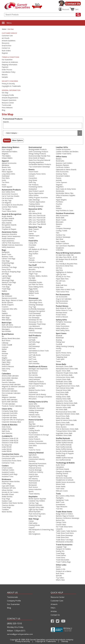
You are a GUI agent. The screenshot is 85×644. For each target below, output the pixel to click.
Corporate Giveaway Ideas (11, 422)
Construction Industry (37, 459)
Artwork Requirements (10, 98)
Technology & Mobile (65, 463)
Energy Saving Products (37, 154)
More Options (17, 140)
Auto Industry (34, 457)
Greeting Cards (34, 406)
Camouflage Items (35, 302)
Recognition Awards (9, 225)
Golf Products (35, 335)
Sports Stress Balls (63, 423)
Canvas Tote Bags (9, 259)
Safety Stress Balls (63, 418)
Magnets (5, 154)
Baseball (59, 336)
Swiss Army (6, 369)
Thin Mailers (6, 156)
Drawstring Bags (8, 263)
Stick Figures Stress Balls (65, 425)
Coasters (5, 307)
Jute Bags (5, 274)
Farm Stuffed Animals (64, 445)
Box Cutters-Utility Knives (65, 496)
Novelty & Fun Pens (63, 277)
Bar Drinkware (7, 296)
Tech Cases (60, 489)
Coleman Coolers (8, 470)
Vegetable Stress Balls (64, 433)
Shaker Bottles (7, 497)
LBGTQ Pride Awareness (11, 243)
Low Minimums (34, 326)
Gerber (4, 349)
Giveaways (33, 298)
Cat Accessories (62, 297)
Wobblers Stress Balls (64, 435)
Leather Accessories (63, 149)
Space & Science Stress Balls (66, 420)
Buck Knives (6, 341)
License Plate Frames (10, 207)
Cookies (32, 247)
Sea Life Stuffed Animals (65, 451)
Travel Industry (34, 494)
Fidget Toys (33, 274)
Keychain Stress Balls (36, 507)
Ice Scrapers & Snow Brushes (12, 205)
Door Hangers (7, 149)
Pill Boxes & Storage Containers (40, 397)
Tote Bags (6, 287)
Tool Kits (59, 509)
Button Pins (60, 520)
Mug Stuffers (33, 254)
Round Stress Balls (63, 416)
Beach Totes (6, 254)
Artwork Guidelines (9, 41)
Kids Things (34, 519)
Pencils (58, 283)
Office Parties (34, 195)
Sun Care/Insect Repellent (65, 246)
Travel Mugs (6, 507)
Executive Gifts (35, 209)
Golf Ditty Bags (34, 342)
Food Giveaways (35, 313)
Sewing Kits (60, 551)
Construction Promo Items (12, 461)
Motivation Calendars (10, 391)
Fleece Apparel (7, 172)
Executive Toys (35, 227)
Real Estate (33, 483)
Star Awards (6, 227)
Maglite (5, 358)
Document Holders (63, 176)
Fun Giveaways (34, 318)
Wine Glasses (7, 320)
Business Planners (62, 165)
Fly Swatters (33, 433)
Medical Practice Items (37, 390)
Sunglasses (60, 248)
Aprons (31, 422)
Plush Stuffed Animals (64, 447)
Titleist (4, 371)
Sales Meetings (34, 200)
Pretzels (32, 260)
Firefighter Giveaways (64, 322)
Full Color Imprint (35, 315)
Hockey (59, 348)
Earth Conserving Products (38, 152)
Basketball (60, 338)
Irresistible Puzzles (35, 282)
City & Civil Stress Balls (64, 375)
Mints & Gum (33, 251)
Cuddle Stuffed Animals (64, 443)
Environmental (35, 147)
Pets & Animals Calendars (11, 393)
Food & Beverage (35, 470)
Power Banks (61, 486)
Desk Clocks (6, 427)
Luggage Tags (61, 547)
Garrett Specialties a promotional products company (52, 640)
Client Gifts (7, 409)
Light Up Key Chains (36, 509)
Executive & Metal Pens (65, 266)
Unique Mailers (7, 158)
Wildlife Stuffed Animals (64, 458)
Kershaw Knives (62, 313)
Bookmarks (60, 161)
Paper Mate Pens (62, 279)
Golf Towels (33, 361)
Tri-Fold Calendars (8, 404)
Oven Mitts (33, 445)
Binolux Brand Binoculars (11, 338)
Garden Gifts (33, 437)
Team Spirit (60, 359)
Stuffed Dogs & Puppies (65, 453)
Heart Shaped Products (37, 384)
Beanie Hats (6, 167)
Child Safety (33, 523)
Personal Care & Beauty (37, 394)
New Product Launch (36, 191)
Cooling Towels (62, 231)
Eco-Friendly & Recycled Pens (67, 264)
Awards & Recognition (12, 214)
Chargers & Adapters (64, 471)
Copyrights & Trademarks (11, 86)
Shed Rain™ (6, 364)
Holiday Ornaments (36, 410)
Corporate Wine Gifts (9, 309)
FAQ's (53, 608)
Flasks (4, 311)
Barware (6, 294)
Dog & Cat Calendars (64, 299)
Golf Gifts (32, 344)
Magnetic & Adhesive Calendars (13, 387)
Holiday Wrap (34, 412)
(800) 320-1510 (14, 623)
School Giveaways (35, 333)
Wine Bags (6, 318)
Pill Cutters (33, 399)
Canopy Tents (61, 522)
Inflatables (32, 280)
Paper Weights (61, 200)
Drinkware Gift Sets (9, 488)
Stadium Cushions (62, 243)
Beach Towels (61, 220)
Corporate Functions (9, 415)
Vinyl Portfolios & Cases (65, 211)
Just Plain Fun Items (36, 284)
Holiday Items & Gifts (38, 402)
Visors (4, 185)
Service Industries (35, 489)
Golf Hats (32, 348)
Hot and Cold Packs (36, 386)
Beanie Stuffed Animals (64, 440)
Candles (32, 428)
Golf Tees (32, 357)
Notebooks (60, 191)
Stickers (59, 208)
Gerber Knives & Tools (64, 310)
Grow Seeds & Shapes (37, 158)
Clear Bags (6, 261)
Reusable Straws (8, 494)
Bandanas (5, 165)
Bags (4, 250)
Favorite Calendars (9, 382)
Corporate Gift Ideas (9, 418)
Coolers (5, 466)
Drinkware (6, 479)
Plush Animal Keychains (37, 514)
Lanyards (59, 529)
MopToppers (7, 360)
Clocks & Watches (10, 425)
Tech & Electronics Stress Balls (67, 429)
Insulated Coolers (8, 472)
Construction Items (10, 454)
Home (4, 29)
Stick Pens (60, 287)
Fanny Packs (6, 269)
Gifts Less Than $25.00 (37, 220)
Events (32, 169)
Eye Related (33, 373)
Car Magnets (6, 203)
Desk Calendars (7, 380)
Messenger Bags (8, 280)
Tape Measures (62, 507)
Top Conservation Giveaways (39, 167)
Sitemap (65, 641)
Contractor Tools (8, 463)
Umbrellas (60, 250)
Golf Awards (33, 338)
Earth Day (32, 182)
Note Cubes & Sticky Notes (66, 189)
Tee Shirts (5, 182)
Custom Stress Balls (63, 379)
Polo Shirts (6, 178)
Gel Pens (59, 268)
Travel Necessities (63, 560)
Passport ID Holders (63, 549)
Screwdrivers (60, 504)
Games (31, 233)
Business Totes (7, 256)
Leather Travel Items (64, 154)
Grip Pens (59, 270)
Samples (5, 77)
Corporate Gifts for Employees (13, 420)
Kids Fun (32, 532)
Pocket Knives (62, 306)
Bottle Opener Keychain (37, 499)
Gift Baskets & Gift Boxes (38, 249)
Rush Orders (6, 51)
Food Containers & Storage (39, 435)
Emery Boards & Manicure (11, 327)
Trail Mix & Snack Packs (37, 262)
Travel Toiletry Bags (63, 562)
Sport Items (61, 333)
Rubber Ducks (34, 293)
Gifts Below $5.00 (35, 213)
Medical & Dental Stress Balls (67, 403)
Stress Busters (61, 427)
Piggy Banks (33, 289)
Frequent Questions (9, 100)
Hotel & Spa (33, 474)
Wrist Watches (7, 433)
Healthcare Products (36, 382)
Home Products (34, 439)
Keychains (33, 497)
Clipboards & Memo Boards (66, 170)
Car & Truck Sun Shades (11, 196)
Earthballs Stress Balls (64, 382)
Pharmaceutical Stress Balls (66, 412)
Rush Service (33, 487)
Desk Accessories (62, 172)
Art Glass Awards (8, 218)
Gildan (4, 351)
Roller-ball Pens (61, 285)
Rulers (58, 206)
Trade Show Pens (62, 537)
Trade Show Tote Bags (64, 540)
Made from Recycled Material (39, 160)
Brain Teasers (34, 229)
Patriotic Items (34, 415)
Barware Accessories (9, 298)
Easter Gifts (33, 404)
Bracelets (32, 269)
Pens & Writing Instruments (68, 253)
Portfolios (59, 202)
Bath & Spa (7, 323)
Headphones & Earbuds (65, 480)
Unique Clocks (7, 429)
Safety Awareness (8, 247)
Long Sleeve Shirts (8, 174)
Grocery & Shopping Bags (11, 272)
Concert (32, 176)
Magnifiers (60, 187)
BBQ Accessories (62, 215)
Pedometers (33, 392)
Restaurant (33, 485)
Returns (5, 75)
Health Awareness (8, 238)
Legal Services (34, 476)
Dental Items (33, 371)
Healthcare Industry (36, 472)
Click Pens (59, 261)
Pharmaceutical (34, 481)
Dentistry (32, 461)
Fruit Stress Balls (62, 394)
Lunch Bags (6, 278)
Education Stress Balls (64, 384)
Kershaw (5, 354)
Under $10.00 (7, 447)
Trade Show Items (64, 512)
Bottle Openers (7, 302)
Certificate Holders (63, 167)
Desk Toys (33, 231)
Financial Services (35, 468)
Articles (54, 611)
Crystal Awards (7, 220)
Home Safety (61, 324)
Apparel (5, 161)
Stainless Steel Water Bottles (12, 503)
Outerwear (6, 176)
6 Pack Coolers (7, 468)
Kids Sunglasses (34, 534)
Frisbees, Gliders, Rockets (38, 276)
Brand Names (8, 334)
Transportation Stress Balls (66, 431)
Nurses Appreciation (36, 193)
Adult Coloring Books (36, 267)
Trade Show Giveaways (64, 535)
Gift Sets (32, 211)
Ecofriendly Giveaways (37, 309)
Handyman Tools (62, 500)
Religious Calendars (9, 397)
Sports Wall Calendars (10, 402)
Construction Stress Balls (65, 377)
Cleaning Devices (62, 473)
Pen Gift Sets (61, 281)
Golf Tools (32, 359)
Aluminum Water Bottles (11, 481)
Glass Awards (7, 223)
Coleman (5, 347)
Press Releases (7, 108)
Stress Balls (61, 364)
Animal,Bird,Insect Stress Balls (67, 369)
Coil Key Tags (34, 503)
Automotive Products (11, 190)
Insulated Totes (8, 476)
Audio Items (60, 465)
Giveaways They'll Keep (37, 324)
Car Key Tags (7, 200)
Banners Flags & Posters (65, 516)
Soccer (58, 351)
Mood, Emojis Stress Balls (65, 405)
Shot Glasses (6, 315)
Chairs (58, 226)
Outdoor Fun (61, 235)
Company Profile (8, 95)
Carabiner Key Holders (37, 501)
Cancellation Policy (9, 72)
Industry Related (36, 453)
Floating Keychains (35, 505)
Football (59, 344)
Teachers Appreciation (37, 202)
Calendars (6, 374)
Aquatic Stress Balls (63, 371)
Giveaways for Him (35, 322)
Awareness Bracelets (9, 234)
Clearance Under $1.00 (10, 438)
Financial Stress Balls (63, 390)
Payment (5, 67)
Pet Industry (33, 479)
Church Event (33, 172)
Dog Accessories (62, 301)
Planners (5, 395)
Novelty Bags (7, 284)
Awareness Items (9, 232)
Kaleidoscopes (34, 236)
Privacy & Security (8, 84)
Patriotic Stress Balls (63, 407)
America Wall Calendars (10, 376)
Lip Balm (32, 388)
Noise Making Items (36, 287)
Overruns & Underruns (10, 62)
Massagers (6, 329)
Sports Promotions (63, 355)
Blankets (59, 224)
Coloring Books (34, 525)
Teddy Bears (61, 455)
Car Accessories (7, 198)
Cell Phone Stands (62, 469)
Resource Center (8, 103)
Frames (59, 178)
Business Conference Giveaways (68, 518)
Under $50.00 (7, 451)
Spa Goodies (6, 331)
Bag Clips (32, 424)
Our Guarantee (7, 60)
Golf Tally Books (35, 355)
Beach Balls (60, 218)
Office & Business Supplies (66, 195)
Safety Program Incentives (38, 198)
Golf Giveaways (34, 346)
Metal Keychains (35, 512)
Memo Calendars (8, 389)
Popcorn (32, 258)
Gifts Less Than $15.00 (37, 218)
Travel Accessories (64, 545)
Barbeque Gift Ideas (36, 426)
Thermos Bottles (8, 505)
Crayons (32, 527)
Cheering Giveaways (36, 305)
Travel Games (61, 555)
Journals (59, 180)
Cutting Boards (34, 430)
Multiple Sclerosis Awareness (12, 245)
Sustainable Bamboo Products (40, 164)
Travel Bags (6, 289)
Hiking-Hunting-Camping (65, 346)
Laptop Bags (7, 276)
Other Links (61, 565)
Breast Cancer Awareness (11, 236)
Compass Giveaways (63, 228)
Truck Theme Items (9, 211)
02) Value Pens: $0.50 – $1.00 (66, 257)
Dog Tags (32, 307)
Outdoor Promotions (65, 213)
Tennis (58, 361)
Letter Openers (61, 182)
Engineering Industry (36, 466)
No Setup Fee (7, 445)
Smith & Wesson (8, 366)
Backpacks (6, 252)
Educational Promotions (37, 463)
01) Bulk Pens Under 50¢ (65, 255)
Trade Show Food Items (65, 533)
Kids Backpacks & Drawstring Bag (41, 530)
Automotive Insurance (10, 194)
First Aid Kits (33, 375)
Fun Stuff (33, 265)
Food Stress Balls (62, 392)
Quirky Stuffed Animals (64, 449)
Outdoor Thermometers (38, 443)
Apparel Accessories (9, 163)
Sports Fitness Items (63, 353)
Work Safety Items (63, 330)
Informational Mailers (10, 152)
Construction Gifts (8, 458)
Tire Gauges (6, 209)
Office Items (61, 157)
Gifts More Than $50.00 (37, 224)
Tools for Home (35, 450)
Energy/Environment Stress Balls (68, 386)
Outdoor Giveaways (63, 237)
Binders (59, 159)
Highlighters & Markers (64, 272)
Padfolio (59, 198)
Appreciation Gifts (35, 300)
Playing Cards (34, 291)
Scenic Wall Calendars (10, 400)
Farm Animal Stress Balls (65, 388)
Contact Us (73, 3)
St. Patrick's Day (35, 417)
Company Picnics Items (37, 174)
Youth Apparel (7, 187)
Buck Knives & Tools (63, 308)
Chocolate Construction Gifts (12, 456)
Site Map (11, 29)
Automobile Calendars (10, 378)
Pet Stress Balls (62, 410)
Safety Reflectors (62, 328)
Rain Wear (60, 239)
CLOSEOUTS (7, 436)
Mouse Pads (60, 484)
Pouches (59, 204)
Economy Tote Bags (9, 267)
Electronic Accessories (64, 478)
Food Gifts (33, 241)
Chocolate (32, 245)
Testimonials (6, 105)
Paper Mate (6, 362)
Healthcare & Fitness (38, 366)
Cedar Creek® (7, 345)
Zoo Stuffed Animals (63, 460)
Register (5, 53)
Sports (31, 491)
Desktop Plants (62, 174)
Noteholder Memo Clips (65, 193)
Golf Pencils (33, 353)
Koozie (4, 356)
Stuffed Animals (63, 438)
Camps (31, 521)
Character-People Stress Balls (67, 373)
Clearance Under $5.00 (10, 443)
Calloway (5, 343)
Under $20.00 (7, 449)
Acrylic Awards (7, 216)
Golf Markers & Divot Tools (39, 351)
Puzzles (31, 238)
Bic (3, 336)
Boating (59, 340)
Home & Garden (36, 420)
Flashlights (60, 498)
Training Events (34, 204)
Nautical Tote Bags (9, 282)
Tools (58, 494)
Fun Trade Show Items (64, 527)
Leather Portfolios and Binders (67, 152)
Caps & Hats (6, 170)
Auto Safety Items (8, 192)
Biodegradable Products (38, 149)
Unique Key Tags (35, 516)
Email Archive (7, 46)
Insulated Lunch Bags (10, 474)
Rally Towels (60, 241)
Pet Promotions (62, 303)
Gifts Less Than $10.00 (37, 215)
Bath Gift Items (7, 325)
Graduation (33, 189)
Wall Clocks (6, 431)
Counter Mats (61, 525)
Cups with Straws (8, 486)
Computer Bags (62, 476)
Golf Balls (32, 340)
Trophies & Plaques (9, 229)
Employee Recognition (37, 311)
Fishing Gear (60, 342)
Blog (3, 110)
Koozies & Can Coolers (10, 492)
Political (31, 330)
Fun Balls (32, 278)
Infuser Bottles (7, 490)
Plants (31, 448)
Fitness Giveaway (35, 377)
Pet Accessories (63, 295)
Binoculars (60, 222)
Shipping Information (9, 65)
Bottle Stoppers (8, 305)
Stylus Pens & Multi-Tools (65, 289)
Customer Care (7, 36)
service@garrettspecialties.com (20, 634)
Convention (33, 178)
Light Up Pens (61, 274)
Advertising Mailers (11, 147)
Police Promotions (63, 326)
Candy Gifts (33, 243)
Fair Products (34, 185)
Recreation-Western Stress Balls (68, 414)
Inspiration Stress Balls (64, 401)
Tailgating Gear (62, 357)
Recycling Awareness (36, 162)
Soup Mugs (6, 499)
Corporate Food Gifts (10, 413)
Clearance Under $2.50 (10, 440)
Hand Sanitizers (34, 379)
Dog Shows (33, 180)
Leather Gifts (62, 147)
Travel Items (60, 558)
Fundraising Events (36, 187)
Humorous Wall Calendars (11, 384)
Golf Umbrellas (34, 364)
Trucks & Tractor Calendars (12, 406)
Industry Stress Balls (63, 399)
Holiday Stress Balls (63, 397)
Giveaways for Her (35, 320)
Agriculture (33, 455)
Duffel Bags (6, 265)
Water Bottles (7, 512)
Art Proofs (6, 38)
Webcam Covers (62, 491)
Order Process (7, 70)
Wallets (4, 291)
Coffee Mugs (6, 484)
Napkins (5, 313)
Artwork (54, 604)
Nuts (30, 256)
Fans (58, 233)
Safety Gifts (61, 320)
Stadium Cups (7, 501)
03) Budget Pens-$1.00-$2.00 (66, 259)
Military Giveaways (35, 328)
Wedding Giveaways (36, 206)
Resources (6, 43)
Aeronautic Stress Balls (64, 366)
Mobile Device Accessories (66, 482)
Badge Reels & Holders (64, 514)
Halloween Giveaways (37, 408)
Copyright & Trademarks (46, 641)
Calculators (60, 467)
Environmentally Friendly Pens (39, 156)
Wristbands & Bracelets (65, 542)
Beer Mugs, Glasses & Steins (12, 300)
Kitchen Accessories (36, 441)
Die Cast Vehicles (35, 272)
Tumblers (5, 509)
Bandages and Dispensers (38, 369)
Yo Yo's (31, 295)
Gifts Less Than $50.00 (37, 222)
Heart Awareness (8, 241)
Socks (4, 180)
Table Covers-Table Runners (66, 531)
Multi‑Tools (60, 502)
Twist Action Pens (62, 292)
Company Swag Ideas (10, 411)
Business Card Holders (64, 163)
